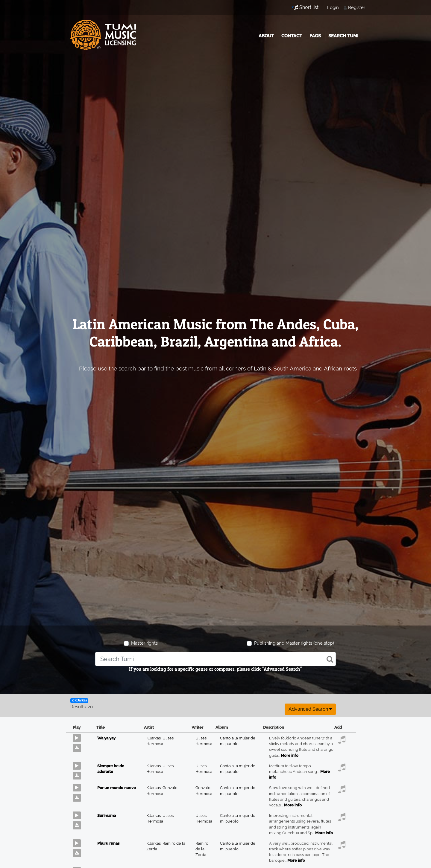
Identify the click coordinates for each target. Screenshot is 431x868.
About (266, 36)
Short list (306, 7)
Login (333, 7)
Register (357, 7)
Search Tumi (343, 36)
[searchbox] (215, 659)
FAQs (315, 36)
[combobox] (215, 659)
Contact (292, 36)
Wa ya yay (106, 738)
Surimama (107, 816)
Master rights (144, 643)
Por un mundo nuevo (117, 788)
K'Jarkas (154, 738)
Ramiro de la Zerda (202, 849)
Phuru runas (108, 843)
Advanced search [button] (310, 709)
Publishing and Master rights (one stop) (294, 643)
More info (290, 755)
